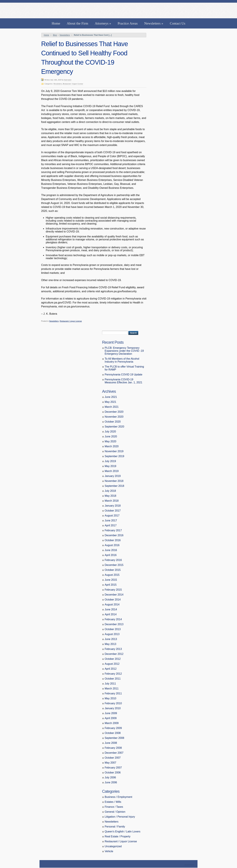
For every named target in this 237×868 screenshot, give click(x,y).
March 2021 (112, 407)
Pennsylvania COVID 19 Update (124, 375)
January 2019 (113, 476)
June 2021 (111, 397)
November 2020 (114, 417)
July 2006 (110, 777)
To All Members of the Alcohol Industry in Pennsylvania (122, 360)
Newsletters (154, 23)
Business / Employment (118, 797)
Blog (55, 35)
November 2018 (114, 481)
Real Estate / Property (118, 836)
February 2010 (113, 703)
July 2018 (110, 491)
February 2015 (113, 590)
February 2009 (113, 728)
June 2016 (111, 550)
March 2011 (112, 689)
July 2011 (110, 684)
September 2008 (114, 738)
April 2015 (111, 585)
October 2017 (113, 511)
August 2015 (112, 575)
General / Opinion (115, 812)
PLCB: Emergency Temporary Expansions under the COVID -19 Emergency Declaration (124, 351)
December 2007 (114, 753)
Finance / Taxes (114, 807)
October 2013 (113, 629)
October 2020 (113, 422)
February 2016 (113, 560)
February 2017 (113, 530)
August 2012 (112, 664)
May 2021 (110, 402)
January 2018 (113, 506)
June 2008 (111, 743)
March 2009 (112, 723)
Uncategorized (113, 846)
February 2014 (113, 619)
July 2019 (110, 461)
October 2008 (113, 733)
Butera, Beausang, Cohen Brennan (119, 10)
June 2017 (111, 520)
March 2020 (112, 446)
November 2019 (114, 451)
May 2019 (110, 466)
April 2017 (111, 525)
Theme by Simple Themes (190, 865)
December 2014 (114, 595)
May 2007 (110, 763)
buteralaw (68, 80)
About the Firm (78, 23)
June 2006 (111, 782)
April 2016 (111, 555)
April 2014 (111, 614)
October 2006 (113, 773)
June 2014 (111, 609)
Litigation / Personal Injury (120, 817)
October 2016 (113, 540)
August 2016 (112, 545)
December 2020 (114, 412)
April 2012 (111, 669)
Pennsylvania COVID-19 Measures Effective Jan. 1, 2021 (123, 381)
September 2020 (114, 427)
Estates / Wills (113, 802)
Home (56, 23)
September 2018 (114, 486)
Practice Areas (128, 23)
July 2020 (110, 432)
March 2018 (112, 501)
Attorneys (103, 23)
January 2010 (113, 708)
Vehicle (109, 851)
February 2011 (113, 693)
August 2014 (112, 605)
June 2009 (111, 713)
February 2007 (113, 768)
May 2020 (110, 441)
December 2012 (114, 654)
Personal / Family (115, 827)
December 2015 (114, 565)
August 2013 (112, 634)
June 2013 (111, 639)
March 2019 (112, 471)
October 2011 (113, 679)
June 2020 (111, 436)
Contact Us (178, 23)
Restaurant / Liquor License (73, 84)
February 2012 (113, 674)
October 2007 (113, 758)
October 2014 (113, 600)
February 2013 (113, 649)
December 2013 (114, 624)
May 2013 (110, 644)
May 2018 (110, 496)
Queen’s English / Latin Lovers (123, 832)
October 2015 (113, 570)
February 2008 (113, 748)
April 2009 (111, 718)
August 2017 (112, 516)
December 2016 (114, 535)
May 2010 (110, 698)
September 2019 (114, 456)
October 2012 (113, 659)
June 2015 (111, 580)
